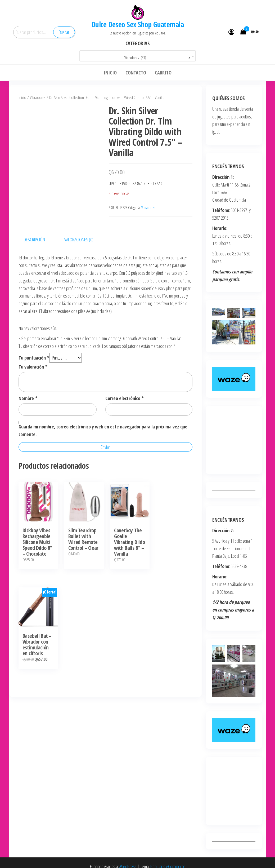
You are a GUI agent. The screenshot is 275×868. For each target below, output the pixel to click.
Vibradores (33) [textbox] (157, 58)
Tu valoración (33, 367)
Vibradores (38, 97)
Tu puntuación (34, 358)
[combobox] (138, 56)
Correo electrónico (125, 398)
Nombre (28, 398)
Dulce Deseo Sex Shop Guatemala (137, 24)
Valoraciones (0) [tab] (79, 240)
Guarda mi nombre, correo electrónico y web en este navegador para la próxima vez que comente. (103, 430)
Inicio (22, 97)
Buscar (64, 32)
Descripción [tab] (34, 240)
